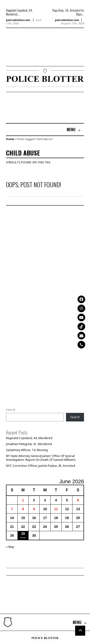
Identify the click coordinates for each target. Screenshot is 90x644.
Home (10, 139)
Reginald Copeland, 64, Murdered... (19, 12)
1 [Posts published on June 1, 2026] (23, 500)
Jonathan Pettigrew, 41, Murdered (29, 444)
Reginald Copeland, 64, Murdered (29, 438)
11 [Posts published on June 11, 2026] (56, 509)
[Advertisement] (20, 54)
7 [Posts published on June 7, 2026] (12, 509)
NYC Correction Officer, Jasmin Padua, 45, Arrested (41, 466)
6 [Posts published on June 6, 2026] (78, 500)
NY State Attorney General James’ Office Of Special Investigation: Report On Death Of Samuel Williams (41, 458)
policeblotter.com (18, 20)
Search (11, 410)
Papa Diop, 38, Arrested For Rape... (68, 12)
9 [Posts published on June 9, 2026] (34, 509)
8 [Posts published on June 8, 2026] (23, 509)
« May (10, 547)
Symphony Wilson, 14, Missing (27, 450)
